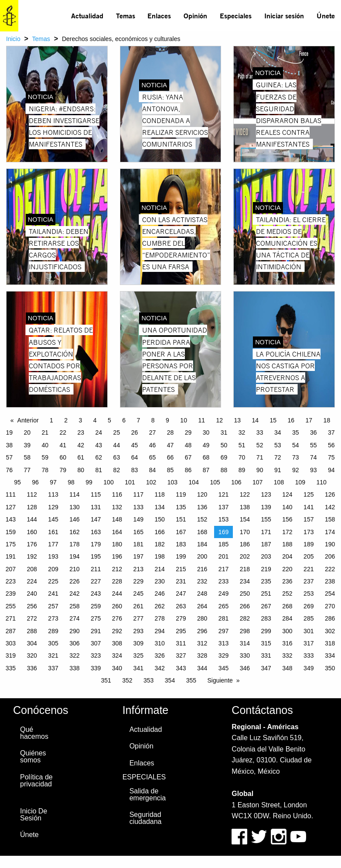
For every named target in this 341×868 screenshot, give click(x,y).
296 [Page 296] (202, 631)
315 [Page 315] (266, 643)
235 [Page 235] (266, 581)
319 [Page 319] (11, 655)
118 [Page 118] (159, 494)
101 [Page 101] (130, 482)
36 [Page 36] (314, 432)
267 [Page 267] (266, 606)
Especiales (236, 15)
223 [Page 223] (11, 581)
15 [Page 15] (273, 420)
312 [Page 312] (202, 643)
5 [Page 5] (109, 420)
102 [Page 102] (151, 482)
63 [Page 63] (117, 457)
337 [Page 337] (53, 668)
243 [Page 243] (96, 594)
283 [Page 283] (266, 618)
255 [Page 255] (11, 606)
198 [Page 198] (159, 556)
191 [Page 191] (11, 556)
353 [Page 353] (148, 680)
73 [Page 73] (296, 457)
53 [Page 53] (278, 445)
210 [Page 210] (74, 569)
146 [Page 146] (74, 519)
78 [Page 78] (45, 470)
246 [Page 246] (159, 594)
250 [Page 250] (245, 594)
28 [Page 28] (170, 432)
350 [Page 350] (330, 668)
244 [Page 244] (117, 594)
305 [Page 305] (53, 643)
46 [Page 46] (153, 445)
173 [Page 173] (309, 532)
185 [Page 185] (223, 544)
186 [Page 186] (245, 544)
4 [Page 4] (95, 420)
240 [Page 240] (32, 594)
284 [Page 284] (287, 618)
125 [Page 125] (309, 494)
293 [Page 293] (138, 631)
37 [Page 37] (331, 432)
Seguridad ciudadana (146, 818)
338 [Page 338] (74, 668)
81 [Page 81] (99, 470)
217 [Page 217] (223, 569)
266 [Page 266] (245, 606)
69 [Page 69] (224, 457)
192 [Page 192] (32, 556)
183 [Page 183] (181, 544)
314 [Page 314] (245, 643)
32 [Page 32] (242, 432)
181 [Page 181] (138, 544)
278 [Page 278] (159, 618)
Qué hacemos (34, 733)
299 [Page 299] (266, 631)
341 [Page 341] (138, 668)
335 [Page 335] (11, 668)
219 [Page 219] (266, 569)
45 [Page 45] (135, 445)
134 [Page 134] (159, 507)
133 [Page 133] (138, 507)
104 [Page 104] (194, 482)
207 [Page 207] (11, 569)
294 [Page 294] (159, 631)
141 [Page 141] (309, 507)
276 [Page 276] (117, 618)
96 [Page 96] (35, 482)
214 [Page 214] (159, 569)
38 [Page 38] (9, 445)
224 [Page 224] (32, 581)
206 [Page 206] (330, 556)
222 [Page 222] (330, 569)
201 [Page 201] (223, 556)
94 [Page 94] (331, 470)
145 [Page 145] (53, 519)
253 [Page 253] (309, 594)
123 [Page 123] (266, 494)
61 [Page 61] (81, 457)
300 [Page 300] (287, 631)
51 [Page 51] (242, 445)
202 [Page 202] (245, 556)
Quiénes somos (33, 756)
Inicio (13, 39)
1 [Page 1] (51, 420)
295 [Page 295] (181, 631)
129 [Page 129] (53, 507)
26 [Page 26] (135, 432)
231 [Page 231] (181, 581)
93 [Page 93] (314, 470)
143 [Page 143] (11, 519)
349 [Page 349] (309, 668)
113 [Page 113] (53, 494)
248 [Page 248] (202, 594)
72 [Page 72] (278, 457)
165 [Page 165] (138, 532)
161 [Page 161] (53, 532)
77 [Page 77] (27, 470)
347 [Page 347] (266, 668)
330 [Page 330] (245, 655)
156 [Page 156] (287, 519)
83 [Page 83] (135, 470)
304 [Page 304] (32, 643)
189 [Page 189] (309, 544)
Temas (126, 15)
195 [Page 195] (96, 556)
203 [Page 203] (266, 556)
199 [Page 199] (181, 556)
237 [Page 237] (309, 581)
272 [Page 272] (32, 618)
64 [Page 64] (135, 457)
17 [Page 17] (309, 420)
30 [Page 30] (206, 432)
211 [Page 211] (96, 569)
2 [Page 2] (66, 420)
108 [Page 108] (279, 482)
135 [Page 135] (181, 507)
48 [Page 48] (188, 445)
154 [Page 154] (245, 519)
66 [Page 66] (170, 457)
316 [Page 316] (287, 643)
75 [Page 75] (331, 457)
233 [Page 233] (223, 581)
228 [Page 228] (117, 581)
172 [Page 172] (287, 532)
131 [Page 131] (96, 507)
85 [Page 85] (170, 470)
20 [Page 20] (27, 432)
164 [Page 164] (117, 532)
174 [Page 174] (330, 532)
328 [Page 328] (202, 655)
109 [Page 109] (300, 482)
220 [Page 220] (287, 569)
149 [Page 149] (138, 519)
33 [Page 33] (260, 432)
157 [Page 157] (309, 519)
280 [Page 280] (202, 618)
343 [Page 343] (181, 668)
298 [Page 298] (245, 631)
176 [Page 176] (32, 544)
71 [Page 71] (260, 457)
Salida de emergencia (148, 794)
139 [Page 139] (266, 507)
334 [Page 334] (330, 655)
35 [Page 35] (296, 432)
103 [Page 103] (172, 482)
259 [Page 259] (96, 606)
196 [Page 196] (117, 556)
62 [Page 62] (99, 457)
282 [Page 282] (245, 618)
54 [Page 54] (296, 445)
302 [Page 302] (330, 631)
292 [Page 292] (117, 631)
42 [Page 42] (81, 445)
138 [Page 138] (245, 507)
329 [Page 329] (223, 655)
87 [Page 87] (206, 470)
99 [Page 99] (89, 482)
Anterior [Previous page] (28, 420)
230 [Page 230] (159, 581)
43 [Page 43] (99, 445)
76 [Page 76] (9, 470)
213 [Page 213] (138, 569)
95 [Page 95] (17, 482)
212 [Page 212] (117, 569)
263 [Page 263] (181, 606)
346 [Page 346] (245, 668)
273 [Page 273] (53, 618)
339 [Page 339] (96, 668)
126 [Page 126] (330, 494)
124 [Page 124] (287, 494)
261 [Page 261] (138, 606)
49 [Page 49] (206, 445)
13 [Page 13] (237, 420)
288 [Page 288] (32, 631)
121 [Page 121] (223, 494)
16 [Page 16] (291, 420)
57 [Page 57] (9, 457)
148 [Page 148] (117, 519)
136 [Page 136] (202, 507)
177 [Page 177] (53, 544)
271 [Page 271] (11, 618)
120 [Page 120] (202, 494)
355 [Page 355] (191, 680)
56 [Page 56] (331, 445)
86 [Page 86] (188, 470)
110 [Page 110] (321, 482)
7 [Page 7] (139, 420)
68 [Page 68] (206, 457)
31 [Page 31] (224, 432)
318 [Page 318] (330, 643)
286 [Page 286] (330, 618)
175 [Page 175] (11, 544)
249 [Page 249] (223, 594)
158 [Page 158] (330, 519)
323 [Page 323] (96, 655)
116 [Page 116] (117, 494)
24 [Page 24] (99, 432)
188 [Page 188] (287, 544)
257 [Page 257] (53, 606)
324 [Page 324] (117, 655)
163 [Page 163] (96, 532)
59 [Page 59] (45, 457)
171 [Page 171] (266, 532)
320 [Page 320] (32, 655)
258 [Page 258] (74, 606)
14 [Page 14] (255, 420)
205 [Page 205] (309, 556)
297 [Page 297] (223, 631)
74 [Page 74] (314, 457)
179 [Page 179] (96, 544)
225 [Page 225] (53, 581)
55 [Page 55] (314, 445)
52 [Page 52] (260, 445)
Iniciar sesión (284, 15)
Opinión (195, 15)
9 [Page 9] (167, 420)
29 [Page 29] (188, 432)
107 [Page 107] (257, 482)
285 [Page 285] (309, 618)
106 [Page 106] (236, 482)
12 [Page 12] (219, 420)
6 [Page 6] (124, 420)
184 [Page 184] (202, 544)
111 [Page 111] (11, 494)
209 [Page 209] (53, 569)
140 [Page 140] (287, 507)
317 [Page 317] (309, 643)
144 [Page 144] (32, 519)
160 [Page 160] (32, 532)
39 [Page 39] (27, 445)
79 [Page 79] (63, 470)
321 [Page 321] (53, 655)
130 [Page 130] (74, 507)
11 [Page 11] (201, 420)
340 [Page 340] (117, 668)
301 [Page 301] (309, 631)
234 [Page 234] (245, 581)
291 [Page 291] (96, 631)
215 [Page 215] (181, 569)
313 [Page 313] (223, 643)
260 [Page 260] (117, 606)
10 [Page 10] (184, 420)
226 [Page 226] (74, 581)
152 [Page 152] (202, 519)
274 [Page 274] (74, 618)
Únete (326, 15)
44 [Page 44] (117, 445)
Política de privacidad (36, 781)
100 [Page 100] (108, 482)
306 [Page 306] (74, 643)
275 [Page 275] (96, 618)
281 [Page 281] (223, 618)
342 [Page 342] (159, 668)
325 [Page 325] (138, 655)
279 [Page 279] (181, 618)
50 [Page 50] (224, 445)
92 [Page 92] (296, 470)
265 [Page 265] (223, 606)
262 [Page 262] (159, 606)
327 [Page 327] (181, 655)
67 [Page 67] (188, 457)
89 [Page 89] (242, 470)
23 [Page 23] (81, 432)
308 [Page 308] (117, 643)
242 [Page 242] (74, 594)
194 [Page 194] (74, 556)
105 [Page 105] (215, 482)
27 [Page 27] (153, 432)
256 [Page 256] (32, 606)
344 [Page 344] (202, 668)
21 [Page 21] (45, 432)
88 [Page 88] (224, 470)
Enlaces (159, 15)
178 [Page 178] (74, 544)
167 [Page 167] (181, 532)
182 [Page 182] (159, 544)
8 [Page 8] (153, 420)
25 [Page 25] (117, 432)
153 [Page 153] (223, 519)
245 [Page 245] (138, 594)
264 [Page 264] (202, 606)
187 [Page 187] (266, 544)
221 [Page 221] (309, 569)
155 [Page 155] (266, 519)
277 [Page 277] (138, 618)
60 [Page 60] (63, 457)
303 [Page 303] (11, 643)
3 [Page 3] (81, 420)
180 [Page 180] (117, 544)
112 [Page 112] (32, 494)
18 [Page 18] (327, 420)
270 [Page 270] (330, 606)
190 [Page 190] (330, 544)
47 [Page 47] (170, 445)
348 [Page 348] (287, 668)
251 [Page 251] (266, 594)
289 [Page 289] (53, 631)
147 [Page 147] (96, 519)
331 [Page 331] (266, 655)
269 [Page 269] (309, 606)
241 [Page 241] (53, 594)
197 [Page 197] (138, 556)
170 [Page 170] (245, 532)
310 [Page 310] (159, 643)
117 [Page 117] (138, 494)
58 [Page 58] (27, 457)
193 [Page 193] (53, 556)
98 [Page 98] (71, 482)
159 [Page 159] (11, 532)
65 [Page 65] (153, 457)
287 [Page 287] (11, 631)
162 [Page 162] (74, 532)
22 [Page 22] (63, 432)
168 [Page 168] (202, 532)
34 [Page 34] (278, 432)
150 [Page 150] (159, 519)
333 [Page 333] (309, 655)
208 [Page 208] (32, 569)
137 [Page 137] (223, 507)
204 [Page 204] (287, 556)
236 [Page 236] (287, 581)
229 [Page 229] (138, 581)
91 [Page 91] (278, 470)
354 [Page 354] (170, 680)
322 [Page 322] (74, 655)
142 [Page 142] (330, 507)
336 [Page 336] (32, 668)
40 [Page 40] (45, 445)
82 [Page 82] (117, 470)
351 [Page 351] (106, 680)
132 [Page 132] (117, 507)
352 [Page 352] (127, 680)
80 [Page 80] (81, 470)
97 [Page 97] (53, 482)
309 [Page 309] (138, 643)
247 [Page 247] (181, 594)
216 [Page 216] (202, 569)
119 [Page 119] (181, 494)
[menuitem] (87, 16)
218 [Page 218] (245, 569)
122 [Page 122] (245, 494)
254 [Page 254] (330, 594)
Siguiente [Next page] (220, 680)
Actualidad (87, 15)
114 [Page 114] (74, 494)
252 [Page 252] (287, 594)
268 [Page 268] (287, 606)
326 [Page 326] (159, 655)
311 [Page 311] (181, 643)
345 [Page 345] (223, 668)
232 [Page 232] (202, 581)
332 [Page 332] (287, 655)
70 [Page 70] (242, 457)
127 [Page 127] (11, 507)
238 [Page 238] (330, 581)
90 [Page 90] (260, 470)
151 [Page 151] (181, 519)
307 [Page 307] (96, 643)
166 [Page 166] (159, 532)
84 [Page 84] (153, 470)
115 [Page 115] (96, 494)
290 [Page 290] (74, 631)
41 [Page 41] (63, 445)
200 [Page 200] (202, 556)
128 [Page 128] (32, 507)
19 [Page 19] (9, 432)
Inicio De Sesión (34, 815)
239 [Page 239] (11, 594)
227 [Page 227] (96, 581)
